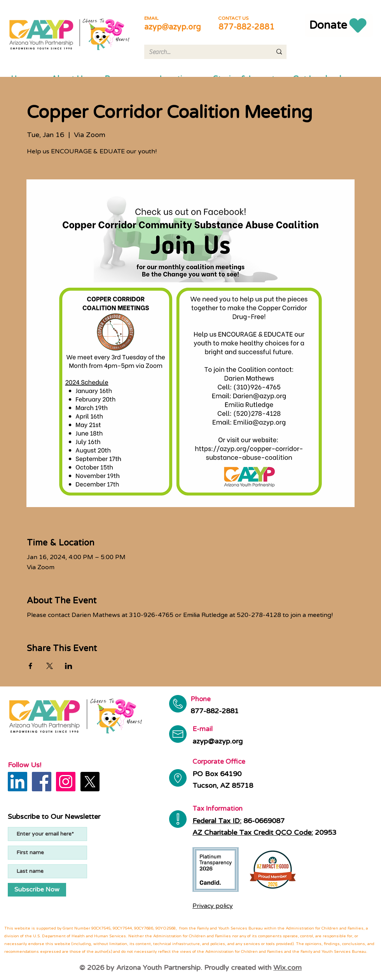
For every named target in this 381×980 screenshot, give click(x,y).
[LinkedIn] (17, 782)
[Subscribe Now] (37, 890)
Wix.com (287, 968)
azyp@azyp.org (173, 27)
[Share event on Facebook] (31, 666)
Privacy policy (213, 906)
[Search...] (204, 52)
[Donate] (339, 25)
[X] (90, 782)
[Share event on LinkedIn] (69, 666)
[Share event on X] (50, 666)
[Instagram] (66, 782)
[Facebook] (42, 782)
